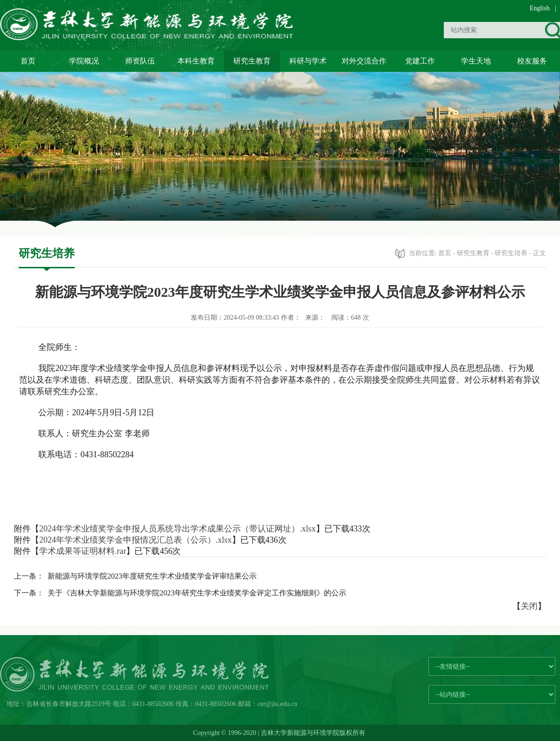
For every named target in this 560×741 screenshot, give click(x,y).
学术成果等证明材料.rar (83, 551)
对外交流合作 (364, 61)
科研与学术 (308, 61)
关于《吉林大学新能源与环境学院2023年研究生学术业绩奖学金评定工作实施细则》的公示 (197, 593)
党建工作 (420, 61)
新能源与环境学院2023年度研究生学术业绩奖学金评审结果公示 (152, 576)
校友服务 (532, 61)
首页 (28, 61)
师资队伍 (140, 61)
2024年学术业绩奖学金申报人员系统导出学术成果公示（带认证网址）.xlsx (178, 529)
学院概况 (84, 61)
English (540, 8)
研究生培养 (511, 253)
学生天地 (476, 61)
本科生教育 (196, 61)
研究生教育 (252, 61)
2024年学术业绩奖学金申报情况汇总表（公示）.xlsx (136, 540)
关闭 (529, 606)
